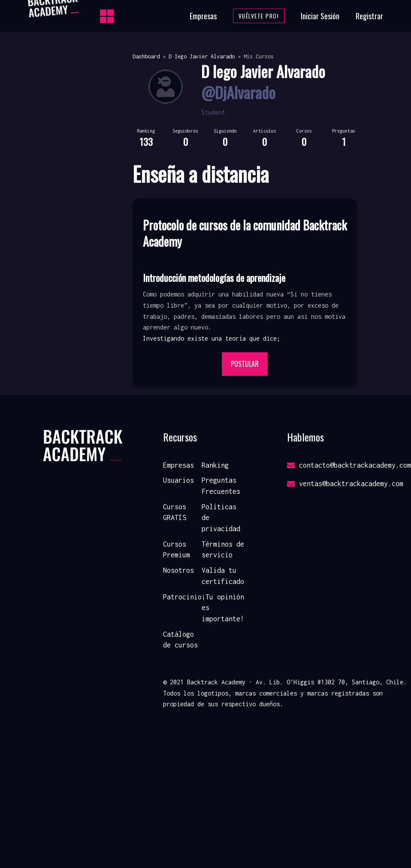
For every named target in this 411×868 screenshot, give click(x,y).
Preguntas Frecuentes (221, 486)
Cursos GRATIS (175, 512)
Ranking (215, 465)
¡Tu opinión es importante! (223, 608)
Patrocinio (182, 597)
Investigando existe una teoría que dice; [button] (212, 338)
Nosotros (178, 570)
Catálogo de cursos (180, 640)
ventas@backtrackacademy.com (345, 484)
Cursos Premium (177, 550)
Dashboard (146, 56)
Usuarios (178, 480)
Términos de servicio (223, 550)
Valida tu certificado (223, 576)
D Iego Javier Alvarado (202, 56)
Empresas (203, 16)
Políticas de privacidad (221, 518)
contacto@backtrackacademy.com (349, 465)
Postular (245, 364)
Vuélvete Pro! (259, 16)
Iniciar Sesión (320, 16)
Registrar (369, 16)
